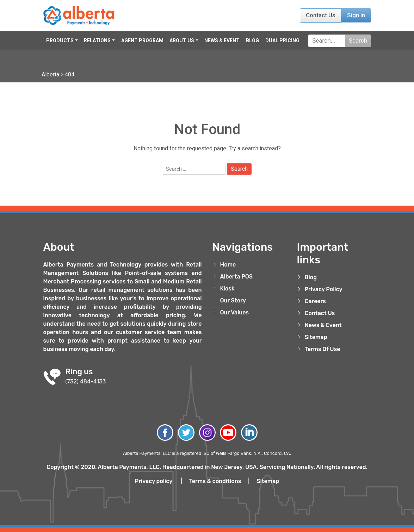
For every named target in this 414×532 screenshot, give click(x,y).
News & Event (222, 40)
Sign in (356, 15)
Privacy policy (154, 481)
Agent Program (142, 40)
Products (60, 40)
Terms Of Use (323, 349)
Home (228, 265)
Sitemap (316, 337)
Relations (97, 40)
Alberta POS (237, 277)
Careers (315, 301)
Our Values (235, 312)
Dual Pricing (282, 40)
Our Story (233, 301)
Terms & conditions (215, 481)
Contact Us (321, 15)
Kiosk (227, 289)
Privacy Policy (324, 289)
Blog (252, 40)
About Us (182, 40)
